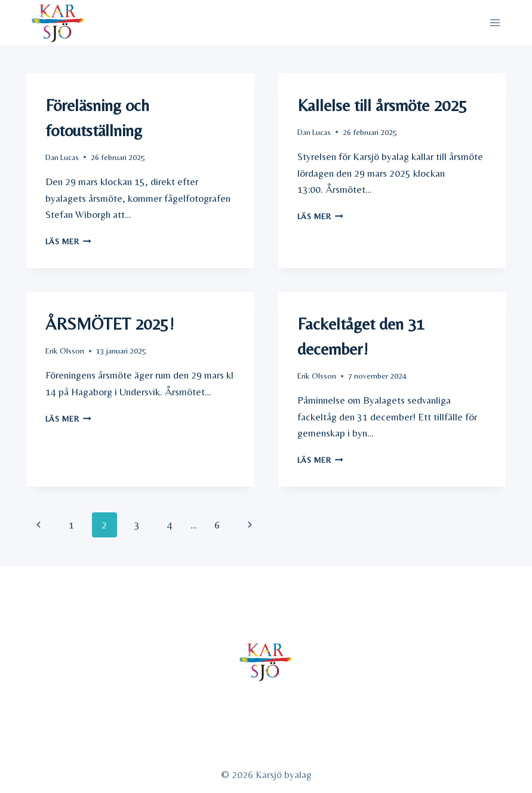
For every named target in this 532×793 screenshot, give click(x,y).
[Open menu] (495, 22)
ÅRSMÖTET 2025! (110, 324)
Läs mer (68, 241)
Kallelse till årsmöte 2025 (382, 105)
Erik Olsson (65, 351)
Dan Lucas (62, 157)
